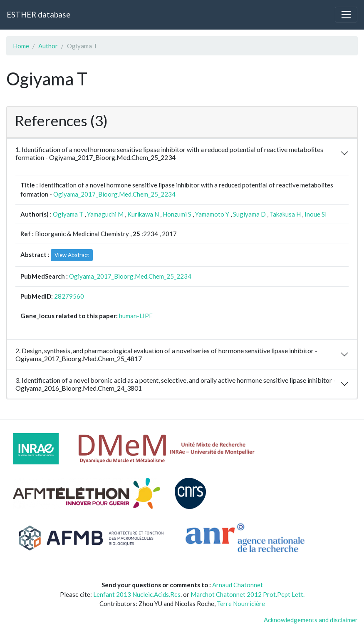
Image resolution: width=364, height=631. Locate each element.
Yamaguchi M (105, 214)
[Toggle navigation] (346, 15)
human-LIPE (136, 316)
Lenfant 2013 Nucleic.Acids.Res (137, 594)
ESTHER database (38, 14)
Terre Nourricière (241, 604)
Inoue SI (316, 214)
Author (48, 46)
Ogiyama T (68, 214)
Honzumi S (177, 214)
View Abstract (72, 255)
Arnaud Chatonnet (238, 585)
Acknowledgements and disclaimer (311, 620)
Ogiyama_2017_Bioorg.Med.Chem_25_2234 (114, 194)
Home (21, 46)
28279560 (69, 296)
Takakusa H (285, 214)
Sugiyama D (249, 214)
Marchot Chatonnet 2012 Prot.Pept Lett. (248, 594)
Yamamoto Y (212, 214)
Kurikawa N (143, 214)
